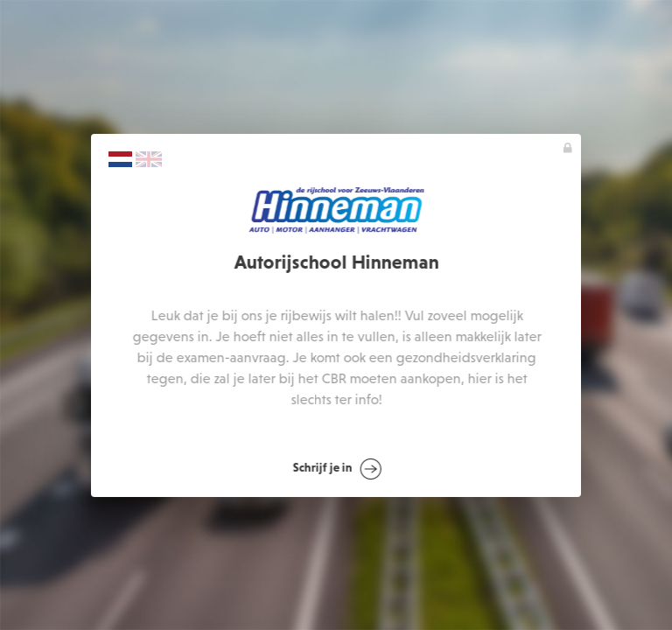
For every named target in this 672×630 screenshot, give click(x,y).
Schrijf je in (337, 469)
